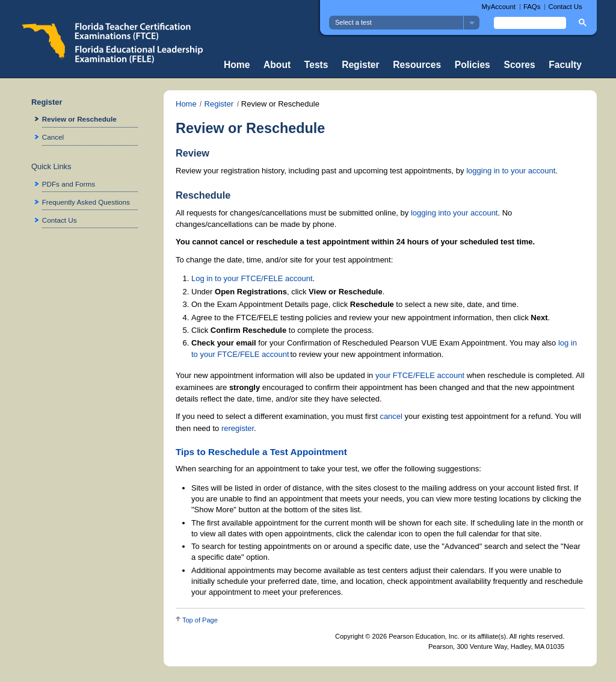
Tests (316, 65)
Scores (520, 65)
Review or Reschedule (79, 119)
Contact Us (565, 7)
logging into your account (454, 213)
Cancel (53, 137)
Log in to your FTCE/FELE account (252, 278)
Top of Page (200, 620)
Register (360, 65)
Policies (473, 65)
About (277, 65)
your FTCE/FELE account (420, 375)
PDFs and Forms (69, 184)
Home (237, 65)
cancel (391, 416)
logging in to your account (511, 171)
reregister (238, 428)
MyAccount (499, 7)
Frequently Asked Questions (86, 202)
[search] (529, 22)
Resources (417, 65)
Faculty (565, 65)
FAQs (532, 7)
